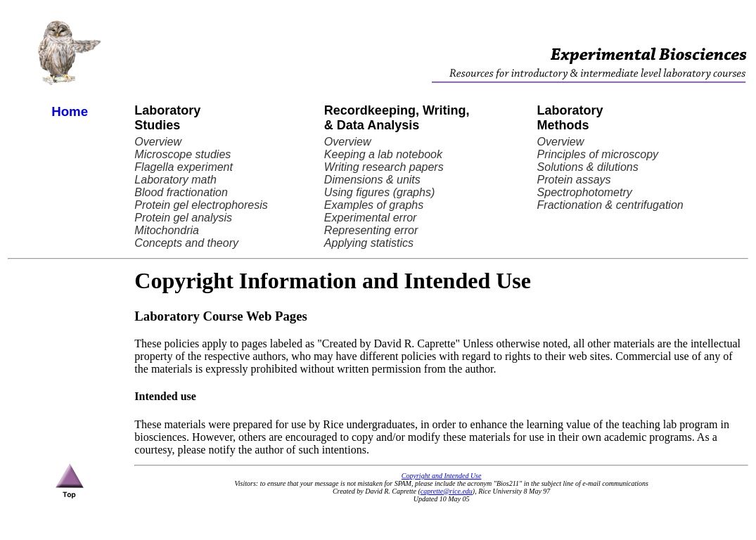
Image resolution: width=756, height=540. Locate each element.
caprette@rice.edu (447, 491)
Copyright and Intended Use (442, 476)
